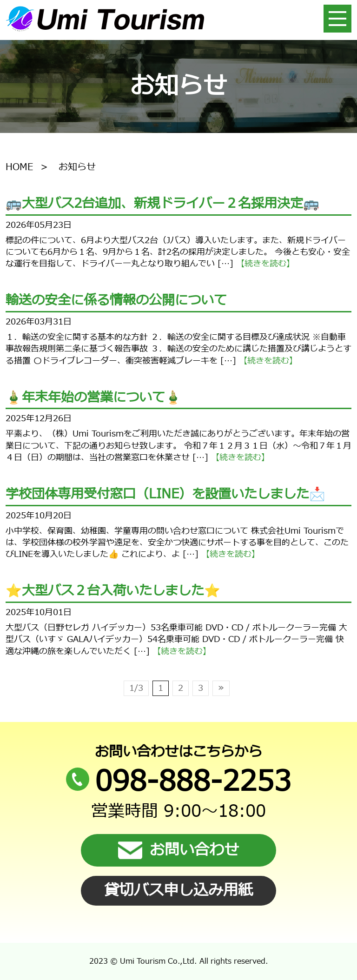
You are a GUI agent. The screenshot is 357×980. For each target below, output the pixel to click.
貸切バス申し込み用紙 (178, 891)
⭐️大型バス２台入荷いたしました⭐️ (113, 591)
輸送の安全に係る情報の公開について (116, 300)
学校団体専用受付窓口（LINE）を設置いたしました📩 (165, 494)
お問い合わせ (178, 850)
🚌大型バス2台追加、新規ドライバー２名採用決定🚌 (162, 204)
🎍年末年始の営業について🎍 (93, 397)
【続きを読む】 (265, 264)
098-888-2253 (178, 782)
